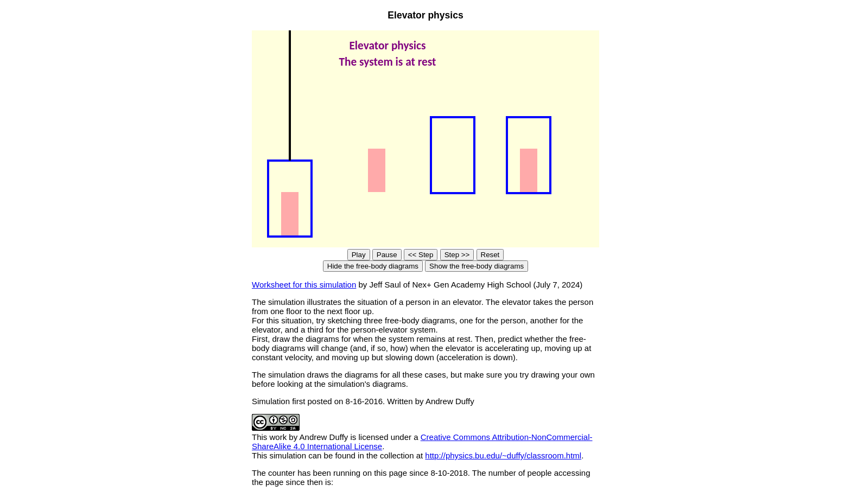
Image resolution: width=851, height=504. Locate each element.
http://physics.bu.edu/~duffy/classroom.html (503, 455)
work (278, 437)
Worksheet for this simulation (304, 285)
